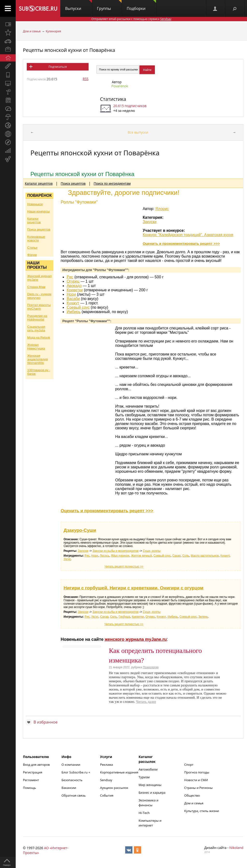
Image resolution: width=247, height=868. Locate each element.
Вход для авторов (36, 765)
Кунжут (73, 303)
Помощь (29, 788)
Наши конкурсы (38, 211)
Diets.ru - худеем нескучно (39, 296)
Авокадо (74, 286)
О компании (71, 765)
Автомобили (148, 769)
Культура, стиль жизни (202, 811)
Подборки (141, 6)
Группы (109, 6)
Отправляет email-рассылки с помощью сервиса (131, 19)
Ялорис (162, 209)
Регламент (31, 780)
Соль (186, 556)
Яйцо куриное (120, 556)
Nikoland (236, 848)
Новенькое (35, 204)
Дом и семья (32, 31)
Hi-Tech (144, 813)
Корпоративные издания (119, 772)
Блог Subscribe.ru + (76, 772)
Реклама (106, 765)
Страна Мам (36, 287)
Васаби (73, 299)
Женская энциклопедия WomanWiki (38, 359)
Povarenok (120, 86)
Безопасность (72, 780)
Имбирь (74, 312)
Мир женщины (150, 785)
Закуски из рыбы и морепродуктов (115, 551)
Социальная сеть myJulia (36, 328)
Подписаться (58, 67)
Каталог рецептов (39, 184)
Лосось (104, 556)
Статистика (113, 99)
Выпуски (79, 6)
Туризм (144, 777)
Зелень (203, 617)
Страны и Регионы (199, 788)
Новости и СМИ (196, 780)
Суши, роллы (152, 551)
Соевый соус (78, 307)
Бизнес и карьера (152, 793)
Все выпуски (138, 132)
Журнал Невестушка (36, 347)
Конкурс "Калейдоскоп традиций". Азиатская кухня (188, 235)
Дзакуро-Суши (80, 530)
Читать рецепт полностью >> (124, 567)
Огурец (73, 281)
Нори (71, 294)
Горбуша (124, 617)
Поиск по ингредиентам (112, 184)
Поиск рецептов (73, 184)
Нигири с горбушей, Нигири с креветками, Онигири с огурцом (133, 588)
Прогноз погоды (197, 772)
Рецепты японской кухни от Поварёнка (69, 50)
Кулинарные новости (36, 239)
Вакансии (69, 788)
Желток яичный (141, 556)
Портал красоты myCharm (39, 307)
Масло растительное (205, 556)
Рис (70, 277)
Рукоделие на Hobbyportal (37, 318)
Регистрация (33, 772)
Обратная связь (74, 795)
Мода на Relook (39, 338)
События (107, 795)
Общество (192, 795)
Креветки (75, 290)
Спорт (189, 765)
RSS (86, 79)
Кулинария (53, 31)
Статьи (32, 248)
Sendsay (106, 780)
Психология (151, 667)
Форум (32, 255)
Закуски (150, 222)
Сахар (176, 556)
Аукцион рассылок (114, 788)
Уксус (67, 559)
